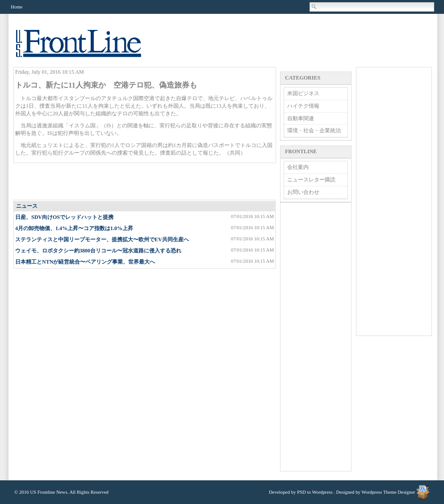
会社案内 (298, 167)
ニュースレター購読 (311, 180)
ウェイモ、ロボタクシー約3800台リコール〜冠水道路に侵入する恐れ (98, 251)
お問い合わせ (303, 192)
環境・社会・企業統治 (314, 130)
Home (17, 7)
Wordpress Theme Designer (388, 492)
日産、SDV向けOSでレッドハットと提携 (64, 217)
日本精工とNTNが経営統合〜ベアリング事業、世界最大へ (85, 262)
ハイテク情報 (303, 106)
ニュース (27, 206)
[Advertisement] (145, 182)
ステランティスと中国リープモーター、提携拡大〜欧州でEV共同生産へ (102, 239)
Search (314, 7)
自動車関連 (301, 118)
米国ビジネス (303, 93)
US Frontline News (88, 48)
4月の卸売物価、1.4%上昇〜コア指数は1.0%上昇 (74, 228)
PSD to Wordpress (315, 492)
